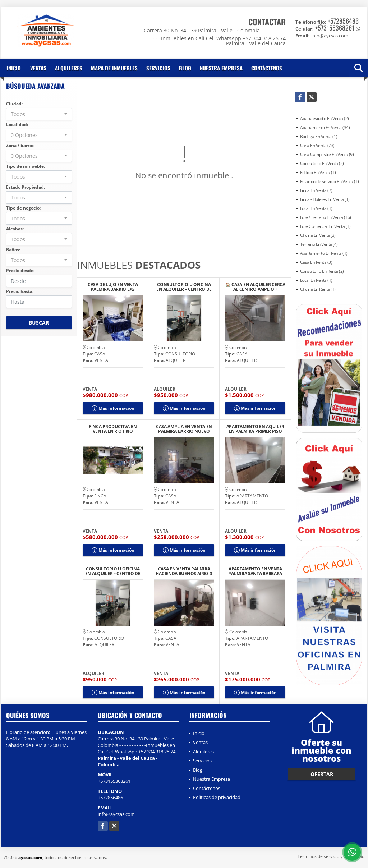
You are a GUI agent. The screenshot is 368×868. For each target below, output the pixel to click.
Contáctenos (267, 68)
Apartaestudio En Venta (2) (325, 118)
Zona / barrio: (20, 145)
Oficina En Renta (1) (318, 289)
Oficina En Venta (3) (318, 235)
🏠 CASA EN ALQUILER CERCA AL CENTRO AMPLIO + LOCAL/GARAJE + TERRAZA (255, 287)
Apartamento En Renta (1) (324, 253)
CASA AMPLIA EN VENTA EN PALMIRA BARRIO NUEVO (184, 429)
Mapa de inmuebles (114, 68)
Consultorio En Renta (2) (322, 271)
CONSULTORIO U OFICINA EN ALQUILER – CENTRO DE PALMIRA (184, 287)
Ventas (38, 68)
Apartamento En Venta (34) (325, 127)
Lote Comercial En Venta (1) (325, 226)
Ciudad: (14, 104)
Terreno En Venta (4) (319, 244)
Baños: (13, 250)
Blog (185, 68)
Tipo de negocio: (23, 208)
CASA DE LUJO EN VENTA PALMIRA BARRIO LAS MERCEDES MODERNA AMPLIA (113, 287)
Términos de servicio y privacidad (331, 856)
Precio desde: (20, 270)
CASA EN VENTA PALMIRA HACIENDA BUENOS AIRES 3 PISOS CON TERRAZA (184, 571)
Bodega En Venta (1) (319, 136)
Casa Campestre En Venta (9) (327, 154)
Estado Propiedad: (26, 187)
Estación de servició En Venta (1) (330, 181)
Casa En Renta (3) (316, 262)
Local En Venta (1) (316, 208)
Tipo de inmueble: (26, 166)
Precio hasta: (20, 291)
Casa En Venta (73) (317, 145)
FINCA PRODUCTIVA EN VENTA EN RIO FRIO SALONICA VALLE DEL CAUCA (113, 429)
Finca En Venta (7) (316, 190)
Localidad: (17, 125)
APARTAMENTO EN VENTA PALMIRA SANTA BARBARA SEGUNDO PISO (255, 571)
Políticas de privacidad (217, 797)
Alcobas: (15, 229)
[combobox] (39, 114)
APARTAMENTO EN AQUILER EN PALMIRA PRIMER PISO (255, 429)
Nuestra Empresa (221, 68)
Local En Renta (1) (316, 280)
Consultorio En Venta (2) (322, 163)
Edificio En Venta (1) (318, 172)
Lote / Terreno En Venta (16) (326, 217)
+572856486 (343, 21)
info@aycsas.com (116, 814)
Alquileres (69, 68)
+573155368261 (335, 28)
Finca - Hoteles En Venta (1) (325, 199)
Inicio (14, 68)
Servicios (158, 68)
